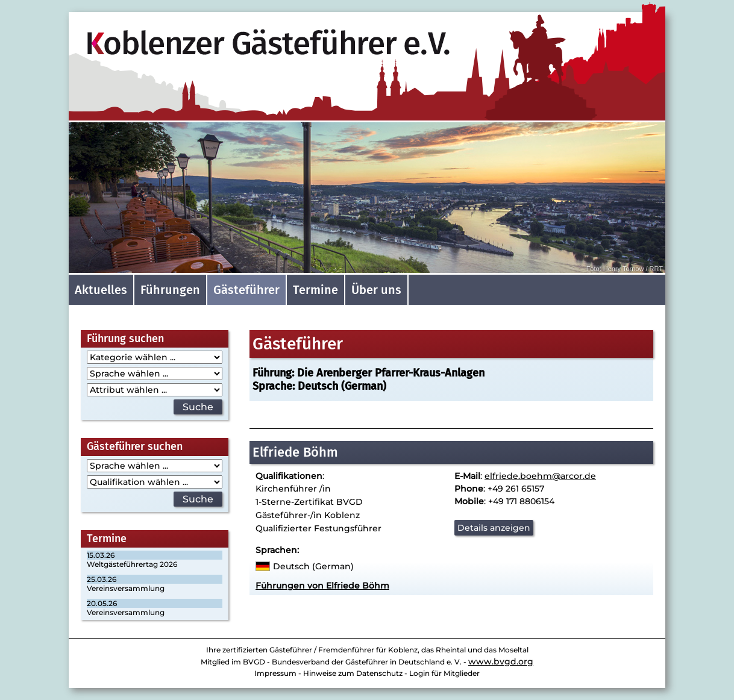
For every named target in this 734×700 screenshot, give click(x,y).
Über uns (376, 290)
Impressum (275, 673)
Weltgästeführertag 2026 (132, 564)
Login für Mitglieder (444, 673)
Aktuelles (101, 290)
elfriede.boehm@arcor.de (540, 476)
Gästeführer (246, 290)
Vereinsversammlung (126, 588)
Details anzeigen (494, 528)
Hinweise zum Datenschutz (353, 673)
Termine (315, 290)
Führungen (170, 290)
